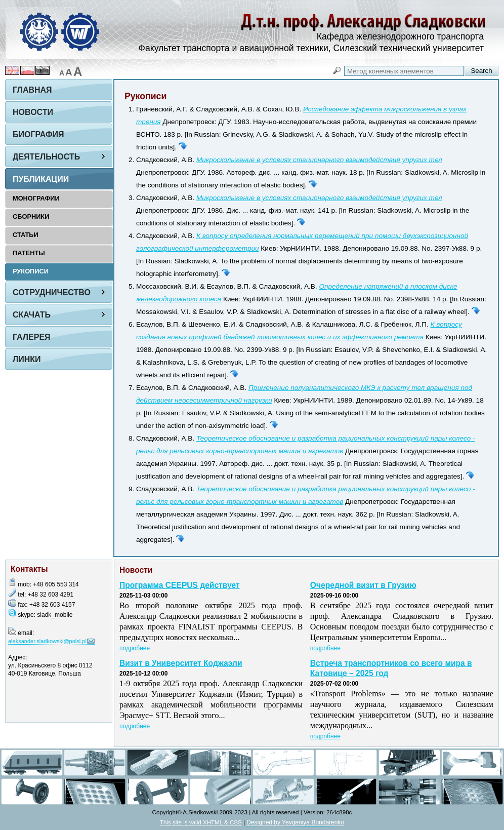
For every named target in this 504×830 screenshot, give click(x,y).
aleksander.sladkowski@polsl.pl (47, 641)
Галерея (32, 337)
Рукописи (31, 271)
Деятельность (46, 157)
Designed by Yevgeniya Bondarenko (295, 822)
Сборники (31, 216)
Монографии (36, 198)
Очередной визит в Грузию (363, 585)
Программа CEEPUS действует (180, 585)
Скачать (32, 315)
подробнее (135, 648)
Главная (32, 90)
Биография (38, 134)
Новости (33, 112)
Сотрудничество (52, 292)
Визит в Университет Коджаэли (181, 663)
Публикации (41, 179)
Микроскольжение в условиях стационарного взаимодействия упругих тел (319, 160)
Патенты (29, 253)
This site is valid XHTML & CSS (201, 822)
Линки (27, 359)
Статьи (26, 235)
